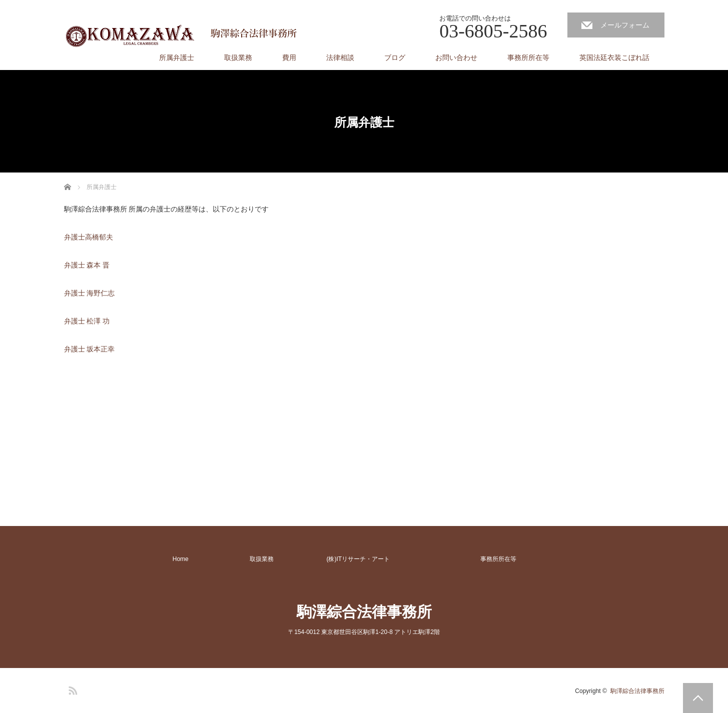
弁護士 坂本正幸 (90, 349)
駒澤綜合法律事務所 (364, 612)
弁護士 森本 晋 (87, 265)
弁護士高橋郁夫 (89, 237)
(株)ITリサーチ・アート (358, 559)
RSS (72, 689)
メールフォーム (625, 25)
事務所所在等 (528, 57)
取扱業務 (238, 57)
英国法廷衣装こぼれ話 (614, 57)
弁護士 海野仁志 (91, 293)
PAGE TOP (698, 698)
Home (181, 559)
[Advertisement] (139, 432)
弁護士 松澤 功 (87, 321)
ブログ (395, 57)
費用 (289, 57)
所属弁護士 (177, 57)
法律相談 (340, 57)
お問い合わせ (456, 57)
